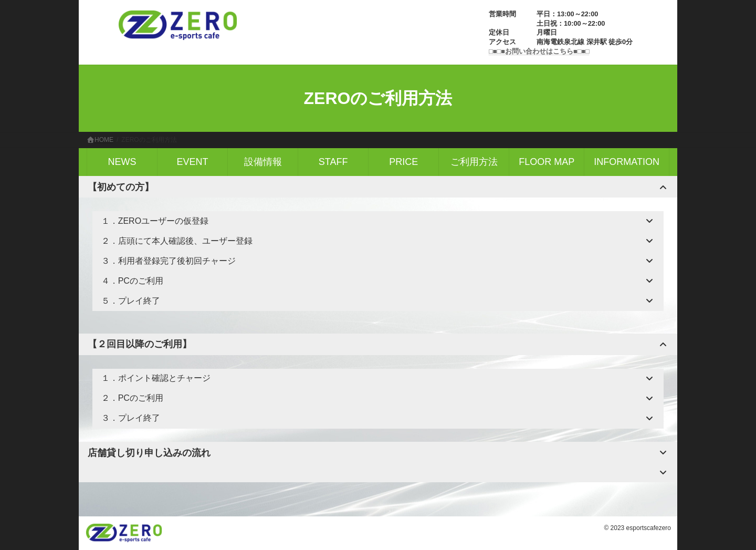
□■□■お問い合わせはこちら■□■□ (539, 51)
